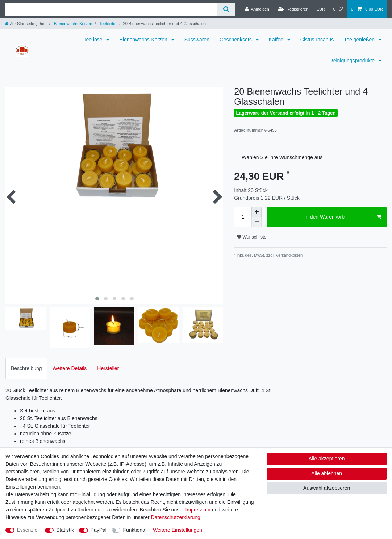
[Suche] (226, 9)
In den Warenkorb (343, 217)
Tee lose (93, 40)
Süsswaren (197, 40)
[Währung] (321, 9)
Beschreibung (26, 368)
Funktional (135, 530)
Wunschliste (252, 237)
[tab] (26, 368)
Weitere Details (70, 368)
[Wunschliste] (338, 9)
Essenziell (28, 530)
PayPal (99, 530)
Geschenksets (236, 40)
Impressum (198, 510)
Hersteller (108, 368)
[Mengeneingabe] (243, 217)
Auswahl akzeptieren (327, 488)
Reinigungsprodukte (353, 61)
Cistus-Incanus (317, 40)
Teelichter (108, 24)
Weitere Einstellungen (178, 530)
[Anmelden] (257, 9)
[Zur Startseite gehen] (26, 24)
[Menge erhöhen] (257, 212)
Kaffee (277, 40)
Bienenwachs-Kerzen (73, 24)
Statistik (65, 530)
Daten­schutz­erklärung (176, 517)
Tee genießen (360, 40)
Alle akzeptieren (327, 459)
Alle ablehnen (327, 473)
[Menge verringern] (257, 222)
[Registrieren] (293, 9)
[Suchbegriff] (111, 9)
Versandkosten (289, 255)
